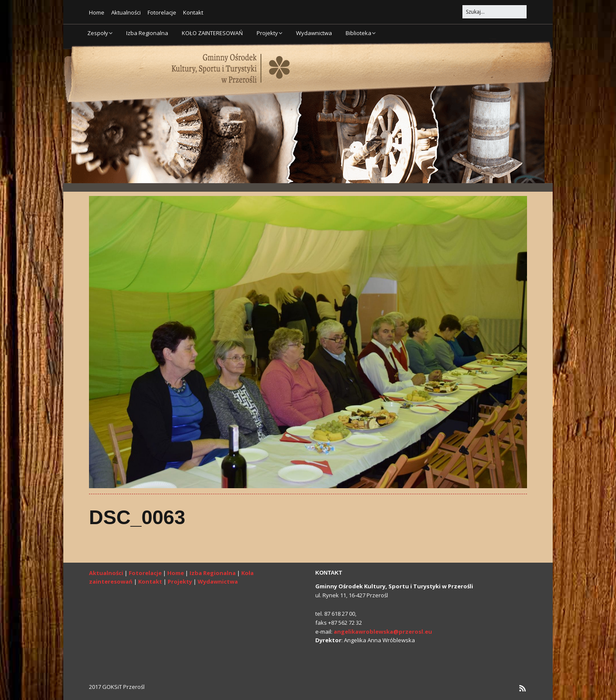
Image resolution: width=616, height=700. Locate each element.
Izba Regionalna (147, 33)
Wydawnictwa (314, 33)
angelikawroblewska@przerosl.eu (383, 632)
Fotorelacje (162, 12)
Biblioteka (358, 33)
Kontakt (193, 12)
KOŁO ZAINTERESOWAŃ (212, 33)
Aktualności (126, 12)
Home (97, 12)
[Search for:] (495, 12)
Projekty (267, 33)
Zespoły (98, 33)
